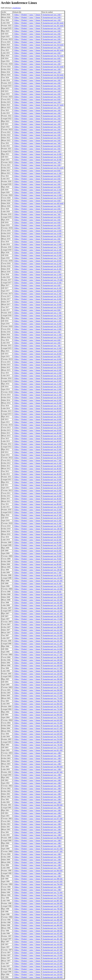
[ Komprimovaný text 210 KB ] (52, 635)
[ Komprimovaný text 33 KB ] (52, 255)
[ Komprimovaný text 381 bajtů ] (53, 26)
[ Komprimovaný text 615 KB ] (52, 712)
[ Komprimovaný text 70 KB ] (52, 553)
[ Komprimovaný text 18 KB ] (52, 305)
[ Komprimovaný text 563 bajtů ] (53, 75)
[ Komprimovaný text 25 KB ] (52, 326)
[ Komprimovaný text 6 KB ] (52, 146)
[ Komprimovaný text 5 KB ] (52, 37)
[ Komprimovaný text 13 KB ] (52, 195)
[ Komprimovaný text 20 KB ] (52, 266)
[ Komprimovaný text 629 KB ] (52, 734)
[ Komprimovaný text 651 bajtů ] (53, 168)
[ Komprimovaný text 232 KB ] (52, 966)
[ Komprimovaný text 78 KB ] (52, 559)
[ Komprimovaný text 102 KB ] (52, 594)
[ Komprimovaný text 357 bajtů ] (53, 105)
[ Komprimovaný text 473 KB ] (52, 676)
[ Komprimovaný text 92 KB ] (52, 575)
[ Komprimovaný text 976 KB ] (52, 898)
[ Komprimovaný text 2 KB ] (52, 15)
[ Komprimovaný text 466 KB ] (52, 920)
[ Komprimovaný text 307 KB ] (52, 958)
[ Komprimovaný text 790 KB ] (52, 909)
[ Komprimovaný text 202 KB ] (52, 603)
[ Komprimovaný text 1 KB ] (52, 20)
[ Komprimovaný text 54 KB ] (52, 480)
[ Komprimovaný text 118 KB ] (52, 507)
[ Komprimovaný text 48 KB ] (52, 433)
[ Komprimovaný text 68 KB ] (52, 564)
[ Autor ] (31, 15)
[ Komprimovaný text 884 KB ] (52, 838)
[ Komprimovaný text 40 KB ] (52, 447)
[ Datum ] (38, 15)
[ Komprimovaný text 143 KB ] (52, 578)
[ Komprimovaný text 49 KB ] (52, 441)
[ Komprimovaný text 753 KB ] (52, 895)
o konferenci (16, 8)
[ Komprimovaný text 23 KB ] (52, 157)
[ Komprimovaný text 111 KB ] (52, 622)
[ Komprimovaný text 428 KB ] (52, 665)
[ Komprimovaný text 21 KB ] (52, 250)
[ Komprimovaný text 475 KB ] (52, 923)
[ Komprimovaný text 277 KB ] (52, 655)
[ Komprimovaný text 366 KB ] (52, 657)
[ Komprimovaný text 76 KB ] (52, 545)
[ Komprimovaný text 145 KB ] (52, 605)
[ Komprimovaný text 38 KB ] (52, 291)
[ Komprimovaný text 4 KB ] (52, 58)
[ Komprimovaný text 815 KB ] (52, 849)
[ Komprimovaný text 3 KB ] (52, 28)
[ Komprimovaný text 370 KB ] (52, 936)
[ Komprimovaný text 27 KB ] (52, 294)
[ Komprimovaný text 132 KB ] (52, 611)
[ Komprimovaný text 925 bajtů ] (53, 67)
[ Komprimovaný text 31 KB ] (52, 277)
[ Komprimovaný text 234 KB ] (52, 969)
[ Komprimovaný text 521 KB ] (52, 942)
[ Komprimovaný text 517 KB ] (52, 668)
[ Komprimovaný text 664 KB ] (52, 704)
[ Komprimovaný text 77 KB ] (52, 460)
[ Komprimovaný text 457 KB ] (52, 914)
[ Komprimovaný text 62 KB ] (52, 540)
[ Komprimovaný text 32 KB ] (52, 296)
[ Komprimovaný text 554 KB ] (52, 739)
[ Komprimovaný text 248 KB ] (52, 652)
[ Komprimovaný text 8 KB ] (52, 171)
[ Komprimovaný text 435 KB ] (52, 933)
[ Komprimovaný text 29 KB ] (52, 261)
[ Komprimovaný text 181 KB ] (52, 641)
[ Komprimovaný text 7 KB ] (52, 143)
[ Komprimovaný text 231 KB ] (52, 638)
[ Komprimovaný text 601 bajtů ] (53, 23)
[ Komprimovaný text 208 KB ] (52, 627)
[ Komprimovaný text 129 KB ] (52, 597)
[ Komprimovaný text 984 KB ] (52, 767)
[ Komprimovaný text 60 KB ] (52, 542)
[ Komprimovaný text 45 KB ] (52, 485)
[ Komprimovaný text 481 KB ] (52, 939)
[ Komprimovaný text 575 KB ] (52, 696)
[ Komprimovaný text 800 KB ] (52, 742)
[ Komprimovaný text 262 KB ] (52, 633)
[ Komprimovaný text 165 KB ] (52, 600)
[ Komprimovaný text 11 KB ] (52, 173)
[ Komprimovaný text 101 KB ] (52, 581)
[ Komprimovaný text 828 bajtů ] (53, 78)
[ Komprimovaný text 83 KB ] (52, 562)
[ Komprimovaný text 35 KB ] (52, 526)
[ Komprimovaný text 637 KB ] (52, 906)
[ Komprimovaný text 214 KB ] (52, 649)
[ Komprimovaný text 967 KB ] (52, 772)
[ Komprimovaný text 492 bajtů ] (53, 50)
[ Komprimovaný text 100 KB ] (52, 529)
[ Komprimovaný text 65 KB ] (52, 531)
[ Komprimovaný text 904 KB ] (52, 715)
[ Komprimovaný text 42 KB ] (52, 455)
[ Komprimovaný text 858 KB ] (52, 805)
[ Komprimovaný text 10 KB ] (52, 212)
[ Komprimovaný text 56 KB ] (52, 403)
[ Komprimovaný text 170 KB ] (52, 280)
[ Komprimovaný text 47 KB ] (52, 482)
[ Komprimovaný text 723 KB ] (52, 748)
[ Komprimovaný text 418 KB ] (52, 944)
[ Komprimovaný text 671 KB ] (52, 728)
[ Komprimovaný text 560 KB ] (52, 690)
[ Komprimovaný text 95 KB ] (52, 592)
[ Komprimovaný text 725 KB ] (52, 723)
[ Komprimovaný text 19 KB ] (52, 198)
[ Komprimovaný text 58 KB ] (52, 537)
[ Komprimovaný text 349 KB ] (52, 660)
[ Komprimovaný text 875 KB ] (52, 819)
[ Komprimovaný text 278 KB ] (52, 646)
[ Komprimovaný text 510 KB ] (52, 693)
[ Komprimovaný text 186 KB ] (52, 608)
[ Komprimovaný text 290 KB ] (52, 972)
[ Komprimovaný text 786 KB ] (52, 701)
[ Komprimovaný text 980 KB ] (52, 879)
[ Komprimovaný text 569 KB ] (52, 903)
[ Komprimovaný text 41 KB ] (52, 269)
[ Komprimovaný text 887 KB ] (52, 901)
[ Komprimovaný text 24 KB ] (52, 359)
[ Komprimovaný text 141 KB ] (52, 624)
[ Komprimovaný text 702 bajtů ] (53, 56)
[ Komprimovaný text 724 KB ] (52, 928)
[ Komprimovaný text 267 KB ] (52, 950)
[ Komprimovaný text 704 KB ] (52, 884)
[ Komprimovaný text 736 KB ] (52, 745)
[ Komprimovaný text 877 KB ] (52, 851)
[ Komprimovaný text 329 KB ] (52, 674)
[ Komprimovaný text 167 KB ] (52, 614)
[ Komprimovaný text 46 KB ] (52, 469)
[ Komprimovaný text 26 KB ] (52, 160)
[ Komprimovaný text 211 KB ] (52, 644)
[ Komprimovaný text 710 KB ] (52, 709)
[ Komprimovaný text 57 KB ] (52, 406)
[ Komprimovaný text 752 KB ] (52, 892)
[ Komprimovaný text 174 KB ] (52, 619)
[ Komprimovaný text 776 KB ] (52, 698)
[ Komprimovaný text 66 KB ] (52, 408)
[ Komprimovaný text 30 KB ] (52, 411)
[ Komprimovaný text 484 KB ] (52, 925)
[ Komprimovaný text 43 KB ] (52, 398)
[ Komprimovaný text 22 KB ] (52, 264)
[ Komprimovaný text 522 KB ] (52, 685)
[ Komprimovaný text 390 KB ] (52, 663)
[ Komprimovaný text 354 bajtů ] (53, 45)
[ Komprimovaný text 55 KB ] (52, 315)
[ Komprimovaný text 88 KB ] (52, 504)
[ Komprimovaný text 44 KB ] (52, 439)
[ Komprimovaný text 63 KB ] (52, 534)
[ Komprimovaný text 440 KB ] (52, 931)
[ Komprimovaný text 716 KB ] (52, 717)
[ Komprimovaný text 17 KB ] (52, 247)
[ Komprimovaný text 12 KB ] (52, 274)
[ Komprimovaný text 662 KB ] (52, 731)
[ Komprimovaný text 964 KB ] (52, 871)
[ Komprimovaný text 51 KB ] (52, 436)
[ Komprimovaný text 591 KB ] (52, 706)
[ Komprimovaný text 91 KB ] (52, 583)
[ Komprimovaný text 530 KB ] (52, 682)
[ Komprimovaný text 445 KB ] (52, 917)
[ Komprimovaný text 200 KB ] (52, 977)
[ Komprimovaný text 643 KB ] (52, 720)
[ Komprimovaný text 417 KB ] (52, 687)
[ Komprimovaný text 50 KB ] (52, 512)
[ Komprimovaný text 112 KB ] (52, 586)
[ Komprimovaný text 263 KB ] (52, 947)
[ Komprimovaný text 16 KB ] (52, 154)
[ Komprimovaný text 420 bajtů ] (53, 203)
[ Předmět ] (24, 15)
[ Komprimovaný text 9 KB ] (52, 99)
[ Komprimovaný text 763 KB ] (52, 737)
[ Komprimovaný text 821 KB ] (52, 726)
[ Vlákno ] (16, 15)
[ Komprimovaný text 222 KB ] (52, 630)
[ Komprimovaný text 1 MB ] (52, 753)
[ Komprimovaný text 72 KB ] (52, 477)
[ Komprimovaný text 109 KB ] (52, 570)
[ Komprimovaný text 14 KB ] (52, 231)
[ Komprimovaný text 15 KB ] (52, 190)
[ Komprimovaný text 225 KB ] (52, 964)
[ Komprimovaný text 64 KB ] (52, 253)
